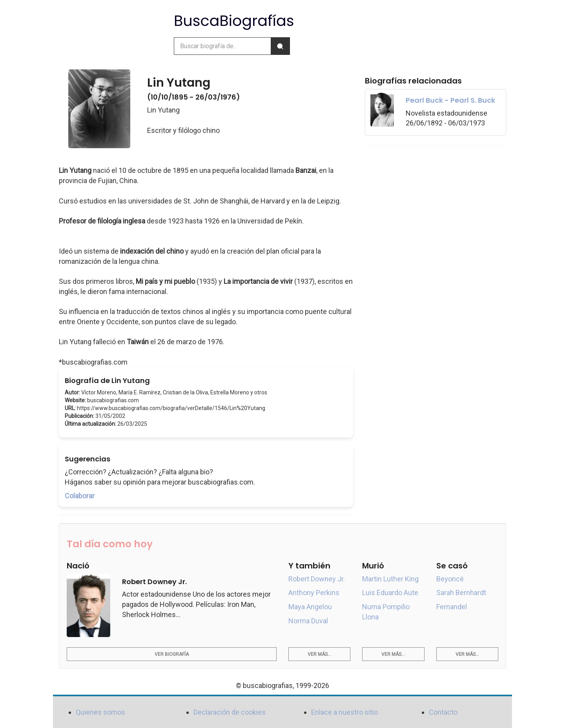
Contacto (443, 712)
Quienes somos (100, 712)
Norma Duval (308, 621)
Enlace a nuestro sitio (344, 712)
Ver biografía (172, 654)
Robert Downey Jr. (317, 579)
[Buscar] (280, 46)
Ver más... (319, 654)
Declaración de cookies (230, 712)
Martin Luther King (390, 579)
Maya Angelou (310, 607)
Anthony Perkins (314, 593)
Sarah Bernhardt (461, 593)
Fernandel (452, 607)
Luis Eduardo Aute (390, 593)
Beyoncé (450, 579)
